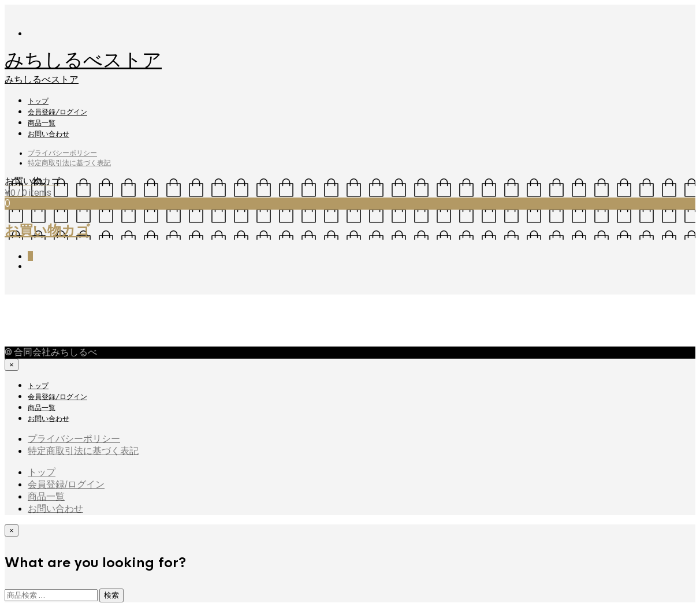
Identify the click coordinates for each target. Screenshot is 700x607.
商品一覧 (42, 123)
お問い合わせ (49, 134)
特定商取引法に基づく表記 (69, 163)
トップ (38, 101)
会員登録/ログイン (57, 112)
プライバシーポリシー (62, 153)
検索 (111, 595)
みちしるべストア (83, 60)
